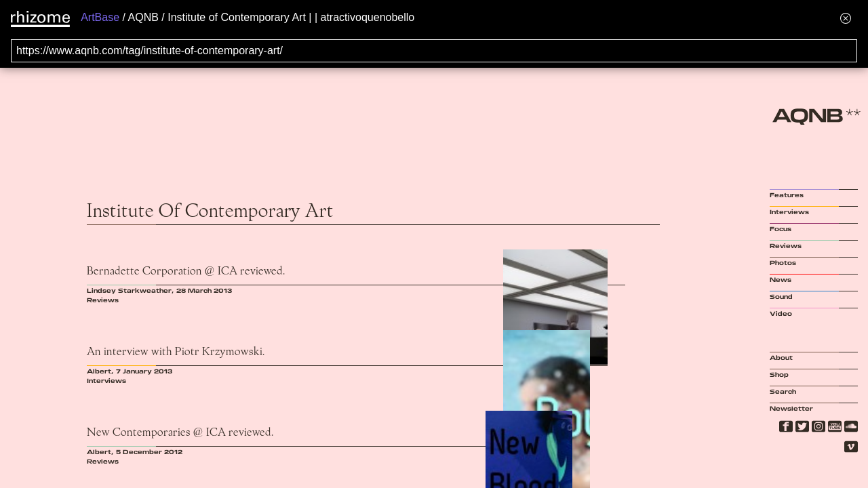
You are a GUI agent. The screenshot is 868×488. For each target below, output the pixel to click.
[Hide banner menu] (846, 18)
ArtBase (100, 17)
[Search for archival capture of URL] (434, 51)
